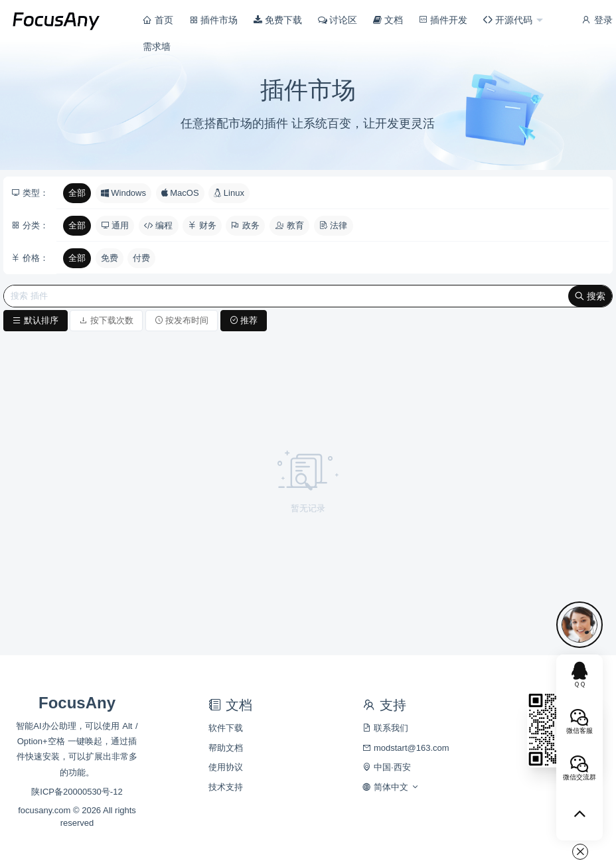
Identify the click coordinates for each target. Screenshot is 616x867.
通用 (115, 225)
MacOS (180, 193)
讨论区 (338, 20)
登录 (597, 20)
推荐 (244, 320)
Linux (229, 193)
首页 (158, 20)
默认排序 (36, 320)
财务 (202, 225)
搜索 (590, 296)
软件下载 (226, 728)
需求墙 (157, 46)
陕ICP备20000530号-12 (77, 792)
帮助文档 (226, 748)
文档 (388, 20)
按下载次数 (106, 320)
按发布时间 (182, 320)
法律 (334, 225)
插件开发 (443, 20)
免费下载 (278, 20)
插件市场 (214, 20)
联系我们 (385, 728)
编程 (159, 225)
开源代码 (509, 20)
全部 (77, 193)
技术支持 (226, 787)
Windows (123, 193)
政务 (245, 225)
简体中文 (391, 787)
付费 (141, 258)
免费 (110, 258)
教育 (290, 225)
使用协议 (226, 767)
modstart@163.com (406, 748)
